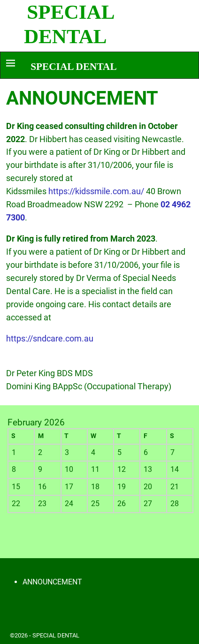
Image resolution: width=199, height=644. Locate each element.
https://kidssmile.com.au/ (97, 191)
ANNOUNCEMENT (52, 582)
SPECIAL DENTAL (73, 67)
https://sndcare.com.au (50, 338)
